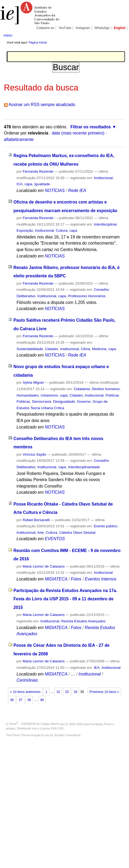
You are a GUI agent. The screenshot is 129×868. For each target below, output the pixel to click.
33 (67, 692)
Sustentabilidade (30, 349)
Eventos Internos (101, 579)
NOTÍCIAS (55, 190)
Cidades (52, 349)
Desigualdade (64, 402)
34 (75, 692)
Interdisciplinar (105, 224)
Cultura (62, 230)
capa (28, 184)
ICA (20, 184)
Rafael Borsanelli (36, 520)
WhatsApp (102, 28)
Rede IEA (77, 190)
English (120, 28)
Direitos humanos (106, 389)
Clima (85, 349)
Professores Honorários (87, 296)
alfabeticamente (19, 139)
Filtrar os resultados (91, 127)
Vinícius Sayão (35, 454)
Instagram (83, 28)
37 (21, 700)
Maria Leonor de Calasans (44, 566)
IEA (97, 668)
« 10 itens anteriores (25, 692)
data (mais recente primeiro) (78, 133)
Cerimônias (27, 680)
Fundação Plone (101, 724)
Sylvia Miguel (33, 382)
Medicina (99, 349)
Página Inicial (37, 42)
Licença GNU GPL (52, 728)
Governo (84, 402)
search (120, 35)
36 (12, 700)
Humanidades (28, 395)
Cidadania (82, 389)
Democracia (42, 402)
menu (8, 35)
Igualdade (42, 184)
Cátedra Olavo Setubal (77, 533)
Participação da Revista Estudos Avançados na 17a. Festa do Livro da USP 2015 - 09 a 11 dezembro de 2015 (65, 599)
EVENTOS (55, 539)
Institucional (103, 178)
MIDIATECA (56, 579)
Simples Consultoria (67, 735)
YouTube (65, 28)
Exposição (25, 230)
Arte (41, 533)
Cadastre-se (45, 28)
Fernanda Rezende (38, 171)
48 (42, 700)
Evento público (106, 526)
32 (58, 692)
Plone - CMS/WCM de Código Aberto (34, 724)
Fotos (76, 579)
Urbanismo (49, 395)
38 (29, 700)
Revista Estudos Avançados (83, 621)
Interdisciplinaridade (84, 467)
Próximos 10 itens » (104, 692)
